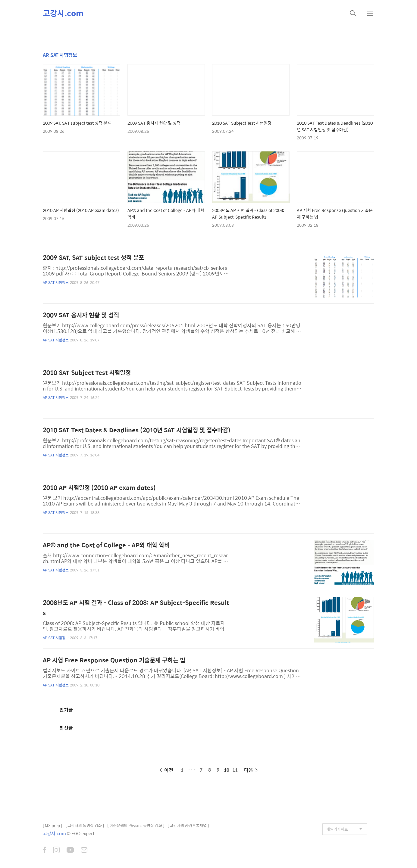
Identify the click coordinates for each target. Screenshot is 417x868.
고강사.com (63, 13)
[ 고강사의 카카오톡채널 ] (188, 825)
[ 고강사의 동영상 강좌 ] (85, 825)
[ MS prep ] (52, 825)
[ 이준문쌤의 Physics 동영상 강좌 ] (136, 825)
